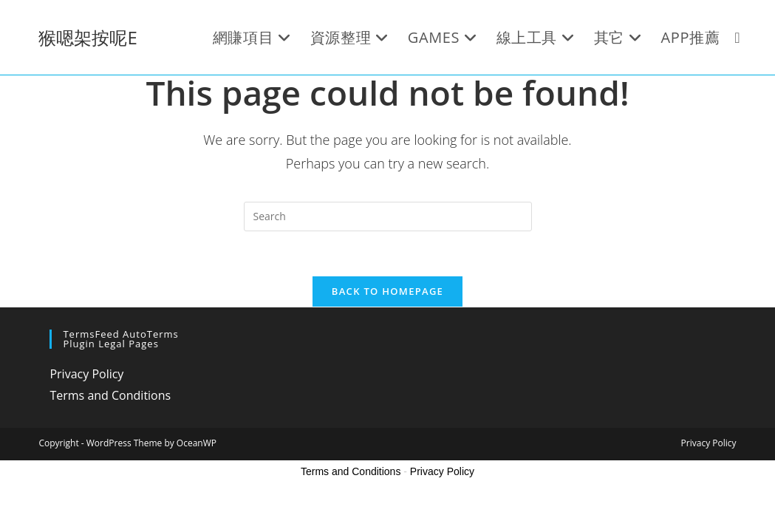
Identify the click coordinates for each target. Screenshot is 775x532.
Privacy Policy (86, 374)
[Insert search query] (388, 216)
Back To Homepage (387, 291)
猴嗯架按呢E (88, 37)
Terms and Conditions (110, 395)
